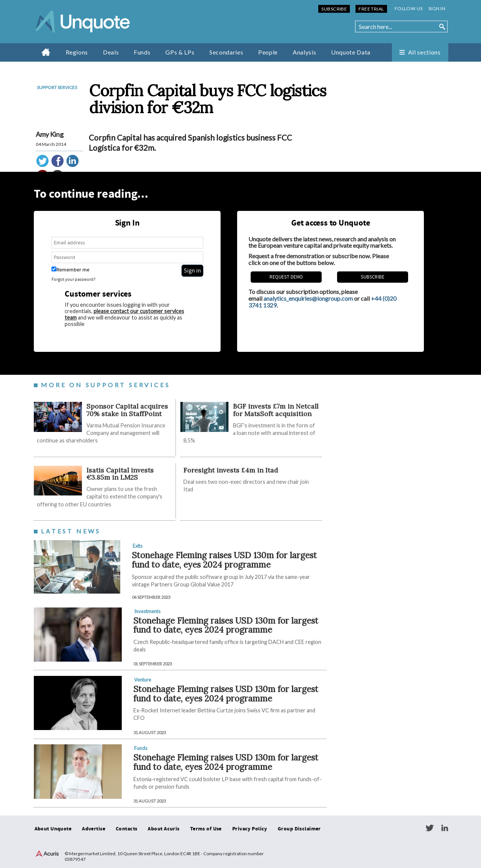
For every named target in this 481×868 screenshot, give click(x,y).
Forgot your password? (73, 279)
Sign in (437, 8)
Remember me (70, 270)
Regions (77, 52)
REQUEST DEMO (286, 277)
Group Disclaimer (299, 829)
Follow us (409, 8)
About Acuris (163, 829)
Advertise (94, 829)
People (268, 52)
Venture (143, 680)
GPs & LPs (180, 52)
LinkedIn (445, 828)
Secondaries (226, 52)
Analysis (304, 52)
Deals (111, 52)
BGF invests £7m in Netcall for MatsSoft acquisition (276, 410)
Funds (142, 52)
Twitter (430, 828)
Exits (138, 546)
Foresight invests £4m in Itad (231, 470)
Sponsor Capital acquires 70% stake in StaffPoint (127, 410)
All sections (424, 52)
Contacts (126, 829)
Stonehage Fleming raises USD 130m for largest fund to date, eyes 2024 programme (224, 560)
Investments (147, 611)
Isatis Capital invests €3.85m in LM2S (120, 474)
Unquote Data (351, 52)
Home (46, 52)
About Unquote (53, 829)
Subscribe (334, 9)
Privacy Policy (250, 829)
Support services (57, 87)
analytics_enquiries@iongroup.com (308, 298)
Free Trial (371, 9)
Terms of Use (206, 829)
